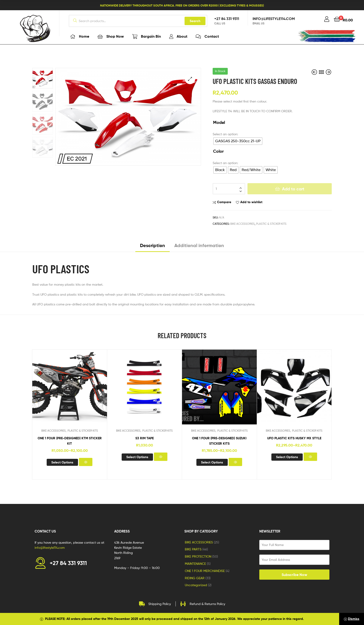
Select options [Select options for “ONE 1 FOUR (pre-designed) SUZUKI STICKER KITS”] (212, 462)
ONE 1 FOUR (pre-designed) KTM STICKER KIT (70, 441)
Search (195, 21)
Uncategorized (196, 585)
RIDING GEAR (195, 578)
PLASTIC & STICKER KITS (271, 224)
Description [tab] (153, 246)
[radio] (238, 141)
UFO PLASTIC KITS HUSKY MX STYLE (294, 438)
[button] (190, 79)
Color (218, 151)
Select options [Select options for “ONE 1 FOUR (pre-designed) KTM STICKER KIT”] (62, 462)
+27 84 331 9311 (227, 19)
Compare (224, 202)
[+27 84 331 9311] (40, 563)
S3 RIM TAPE (145, 438)
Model (219, 122)
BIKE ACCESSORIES (242, 224)
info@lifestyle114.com (274, 19)
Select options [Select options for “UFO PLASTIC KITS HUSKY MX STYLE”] (287, 457)
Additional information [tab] (199, 246)
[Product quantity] (229, 189)
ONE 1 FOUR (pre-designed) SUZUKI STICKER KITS (219, 441)
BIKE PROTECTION (198, 556)
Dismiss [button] (354, 619)
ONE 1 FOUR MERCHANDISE (205, 571)
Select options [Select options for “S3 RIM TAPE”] (137, 457)
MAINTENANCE (195, 564)
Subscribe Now (294, 575)
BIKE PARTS (193, 549)
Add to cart (293, 189)
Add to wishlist (251, 202)
